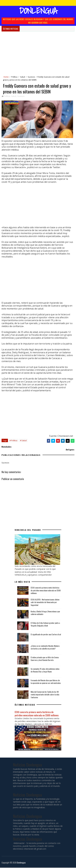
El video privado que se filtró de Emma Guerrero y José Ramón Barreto (45, 659)
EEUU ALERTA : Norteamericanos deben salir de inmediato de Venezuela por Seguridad (45, 603)
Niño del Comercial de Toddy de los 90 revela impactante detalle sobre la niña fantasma (45, 695)
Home (6, 77)
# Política (13, 441)
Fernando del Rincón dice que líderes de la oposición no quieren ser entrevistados (46, 682)
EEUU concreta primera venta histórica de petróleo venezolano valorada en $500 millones (46, 591)
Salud (23, 77)
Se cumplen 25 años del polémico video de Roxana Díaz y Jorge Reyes (45, 671)
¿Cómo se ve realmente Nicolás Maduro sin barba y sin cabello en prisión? (45, 648)
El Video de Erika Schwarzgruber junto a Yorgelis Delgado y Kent (45, 625)
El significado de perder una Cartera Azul (46, 635)
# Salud (23, 441)
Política (14, 77)
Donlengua (38, 11)
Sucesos (31, 77)
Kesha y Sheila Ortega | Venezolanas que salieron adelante (45, 613)
